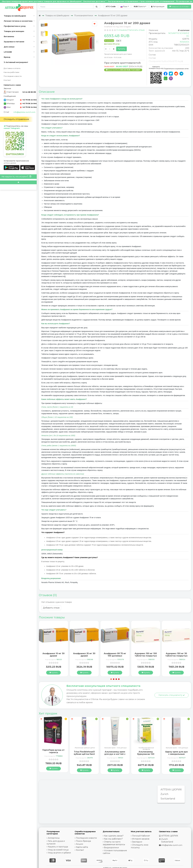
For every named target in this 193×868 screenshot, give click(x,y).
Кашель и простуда (58, 847)
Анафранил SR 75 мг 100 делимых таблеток (115, 656)
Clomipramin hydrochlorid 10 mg (165, 61)
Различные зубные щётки (85, 748)
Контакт (7, 80)
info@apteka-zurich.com (24, 112)
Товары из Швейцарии (15, 16)
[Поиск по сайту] (97, 7)
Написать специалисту (172, 695)
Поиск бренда (83, 841)
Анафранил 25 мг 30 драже (84, 655)
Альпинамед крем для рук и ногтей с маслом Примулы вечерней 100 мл (115, 755)
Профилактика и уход (15, 26)
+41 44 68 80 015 (29, 92)
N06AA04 (185, 42)
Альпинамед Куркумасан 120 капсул (146, 754)
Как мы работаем (12, 72)
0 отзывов (122, 30)
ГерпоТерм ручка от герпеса (53, 751)
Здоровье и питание (14, 42)
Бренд (7, 57)
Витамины (9, 36)
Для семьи (9, 47)
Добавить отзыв (51, 608)
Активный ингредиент (16, 62)
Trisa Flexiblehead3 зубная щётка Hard (84, 753)
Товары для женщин (14, 31)
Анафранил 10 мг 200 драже (113, 16)
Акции (80, 844)
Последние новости (13, 76)
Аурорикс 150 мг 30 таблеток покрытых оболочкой (176, 656)
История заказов (141, 839)
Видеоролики (111, 848)
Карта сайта (82, 847)
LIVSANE (8, 52)
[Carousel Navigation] (75, 40)
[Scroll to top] (18, 182)
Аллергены (54, 838)
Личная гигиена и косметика (18, 21)
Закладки (137, 842)
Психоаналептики (84, 16)
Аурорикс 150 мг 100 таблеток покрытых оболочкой (146, 656)
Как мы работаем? (113, 839)
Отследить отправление (16, 119)
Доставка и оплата (12, 68)
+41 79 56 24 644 (28, 100)
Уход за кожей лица (58, 850)
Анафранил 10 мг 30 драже (53, 655)
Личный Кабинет (141, 836)
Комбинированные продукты (146, 748)
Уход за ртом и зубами (59, 853)
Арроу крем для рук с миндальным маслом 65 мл (176, 754)
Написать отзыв (136, 30)
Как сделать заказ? (114, 836)
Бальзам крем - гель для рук (116, 748)
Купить (121, 49)
